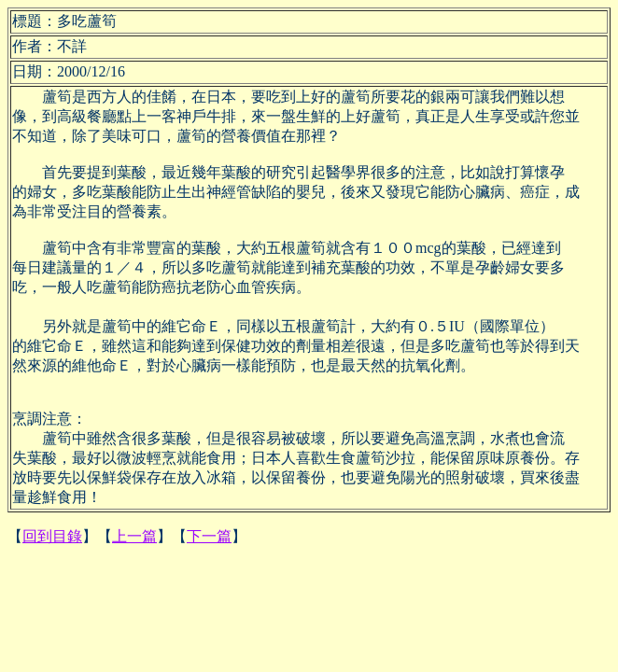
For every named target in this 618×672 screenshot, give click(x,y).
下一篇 (209, 536)
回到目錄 (52, 536)
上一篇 (134, 536)
